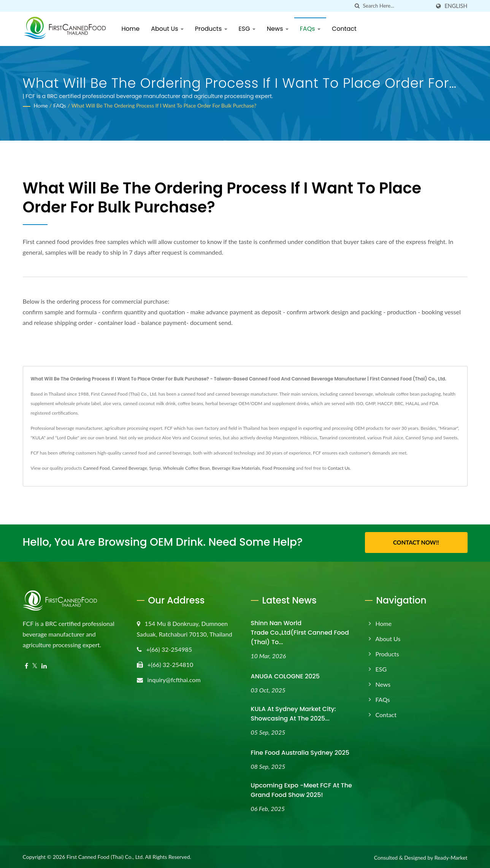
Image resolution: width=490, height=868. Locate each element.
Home (131, 29)
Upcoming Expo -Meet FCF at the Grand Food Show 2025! (301, 789)
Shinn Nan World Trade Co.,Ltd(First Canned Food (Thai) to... (300, 631)
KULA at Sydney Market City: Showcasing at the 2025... (293, 713)
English (456, 6)
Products (211, 29)
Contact (344, 29)
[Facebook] (26, 665)
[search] (357, 6)
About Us (167, 29)
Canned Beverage (129, 468)
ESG (247, 29)
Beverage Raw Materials (236, 468)
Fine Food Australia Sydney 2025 (300, 752)
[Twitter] (35, 665)
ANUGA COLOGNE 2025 (285, 675)
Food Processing (279, 468)
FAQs (310, 29)
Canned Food (96, 468)
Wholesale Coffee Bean (186, 468)
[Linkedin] (44, 665)
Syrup (155, 468)
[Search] (396, 6)
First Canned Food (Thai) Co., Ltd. (105, 856)
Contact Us (339, 468)
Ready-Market (451, 856)
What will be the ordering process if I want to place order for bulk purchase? (164, 105)
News (278, 29)
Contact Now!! (416, 542)
